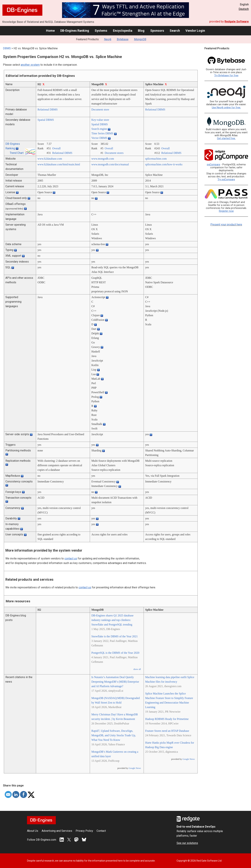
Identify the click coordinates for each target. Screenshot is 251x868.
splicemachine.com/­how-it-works (164, 164)
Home (50, 31)
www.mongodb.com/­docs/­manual (110, 164)
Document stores (114, 153)
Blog (141, 31)
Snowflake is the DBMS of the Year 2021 (115, 636)
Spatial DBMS (46, 120)
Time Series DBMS (102, 133)
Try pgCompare (226, 180)
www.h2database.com (50, 159)
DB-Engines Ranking (75, 31)
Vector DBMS (99, 138)
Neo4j (108, 39)
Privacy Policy (84, 831)
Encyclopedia (123, 31)
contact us (71, 558)
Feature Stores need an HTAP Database (167, 731)
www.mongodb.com (103, 159)
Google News (135, 768)
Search (175, 31)
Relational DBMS (47, 110)
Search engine (99, 129)
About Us (33, 831)
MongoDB (140, 39)
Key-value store (100, 120)
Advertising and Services (57, 831)
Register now (226, 211)
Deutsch (244, 9)
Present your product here (226, 224)
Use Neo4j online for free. (226, 108)
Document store (100, 110)
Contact (101, 831)
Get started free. (226, 138)
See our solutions (187, 843)
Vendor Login (195, 31)
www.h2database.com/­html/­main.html (59, 164)
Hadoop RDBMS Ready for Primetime (167, 719)
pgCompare (214, 165)
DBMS (7, 48)
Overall (56, 148)
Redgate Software (237, 22)
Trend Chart (17, 153)
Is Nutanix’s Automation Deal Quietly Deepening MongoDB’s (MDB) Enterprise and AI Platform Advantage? (115, 682)
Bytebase (123, 39)
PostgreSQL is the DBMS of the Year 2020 (115, 653)
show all (137, 669)
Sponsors (157, 31)
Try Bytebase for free (226, 76)
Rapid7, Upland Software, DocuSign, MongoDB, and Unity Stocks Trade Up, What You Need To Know (114, 735)
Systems (101, 31)
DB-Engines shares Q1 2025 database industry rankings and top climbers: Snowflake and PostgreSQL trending (112, 620)
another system (30, 65)
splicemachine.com (156, 159)
